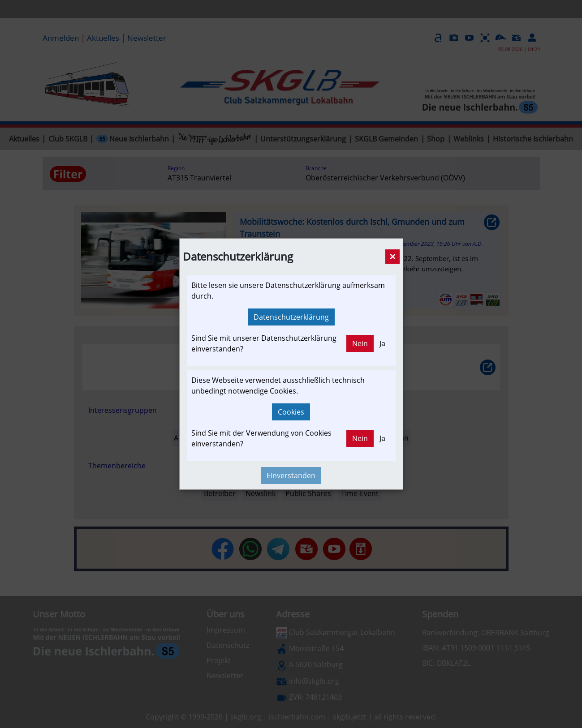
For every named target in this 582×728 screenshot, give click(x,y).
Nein (360, 343)
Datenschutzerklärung (291, 317)
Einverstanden (291, 475)
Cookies (291, 412)
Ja (382, 343)
